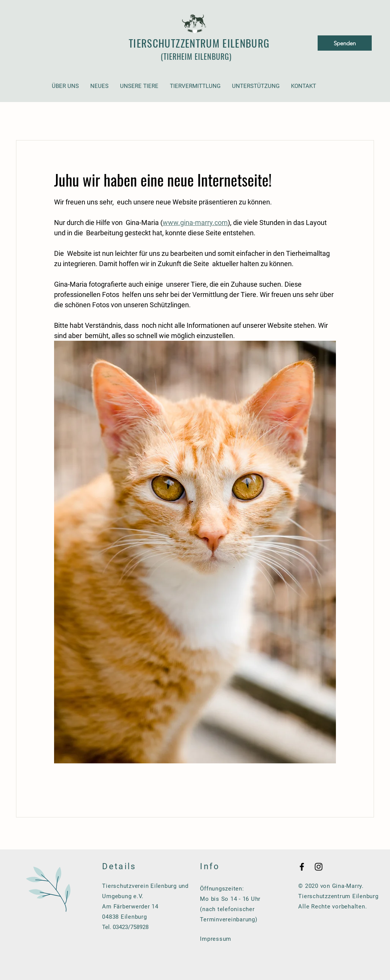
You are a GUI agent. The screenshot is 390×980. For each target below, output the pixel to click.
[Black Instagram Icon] (319, 867)
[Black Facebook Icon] (302, 867)
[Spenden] (345, 43)
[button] (65, 86)
